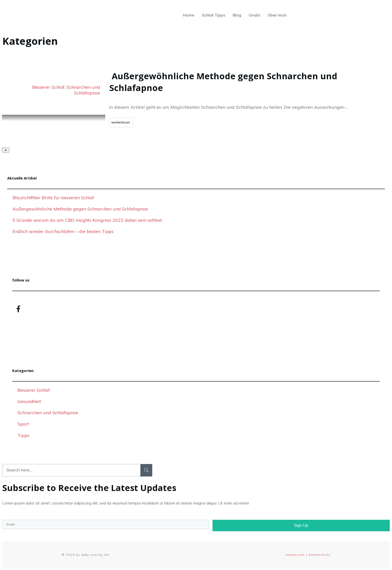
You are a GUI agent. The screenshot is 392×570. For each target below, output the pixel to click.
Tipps (23, 435)
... (347, 107)
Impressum (295, 555)
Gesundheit (29, 401)
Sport (23, 424)
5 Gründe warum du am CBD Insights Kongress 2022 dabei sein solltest (87, 220)
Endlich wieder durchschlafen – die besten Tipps (63, 231)
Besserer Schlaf (48, 87)
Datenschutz (319, 555)
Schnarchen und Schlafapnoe (83, 90)
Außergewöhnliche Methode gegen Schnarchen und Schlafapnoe (80, 209)
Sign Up (301, 525)
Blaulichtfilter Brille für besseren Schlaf (53, 198)
